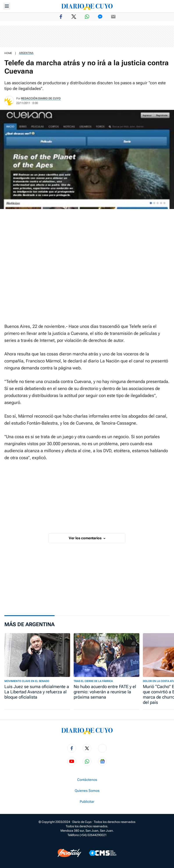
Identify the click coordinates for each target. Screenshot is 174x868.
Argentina (26, 53)
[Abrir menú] (7, 6)
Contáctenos (87, 780)
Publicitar (87, 802)
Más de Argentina (29, 624)
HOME (8, 53)
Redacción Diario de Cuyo (41, 98)
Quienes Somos (87, 791)
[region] (87, 36)
